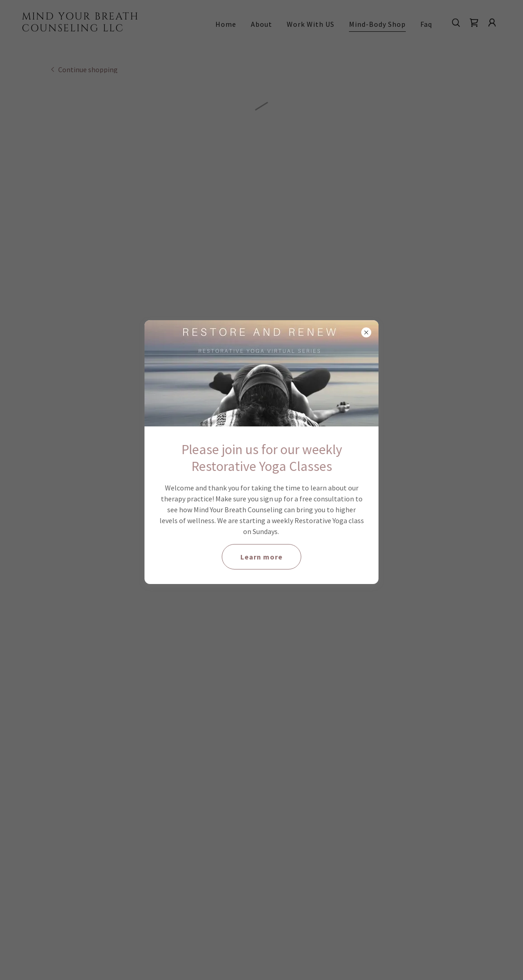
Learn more (261, 557)
